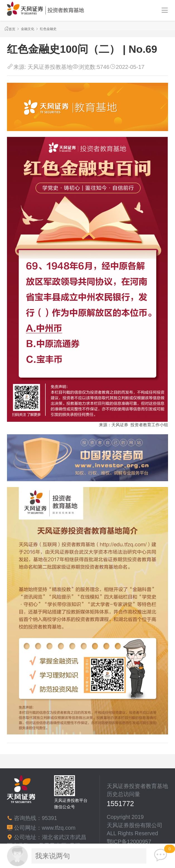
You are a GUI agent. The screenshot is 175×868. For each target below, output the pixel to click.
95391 (49, 818)
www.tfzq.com (59, 828)
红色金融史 (48, 29)
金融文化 (28, 29)
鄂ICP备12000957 (129, 842)
